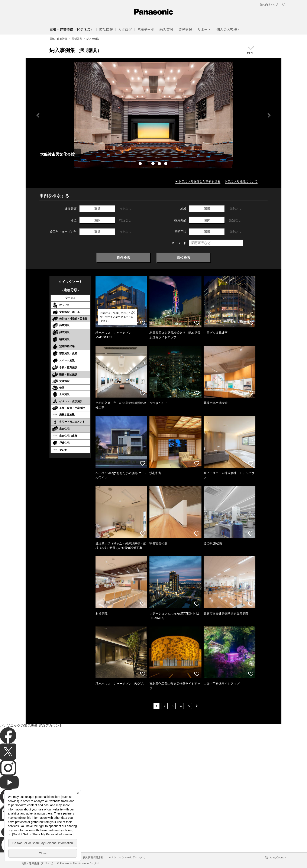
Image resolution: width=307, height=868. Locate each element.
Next (269, 115)
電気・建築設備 (58, 39)
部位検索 (184, 258)
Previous (38, 115)
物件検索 (123, 258)
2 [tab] (147, 164)
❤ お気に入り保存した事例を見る (198, 181)
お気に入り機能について (241, 181)
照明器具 (77, 39)
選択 (97, 209)
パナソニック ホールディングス (127, 857)
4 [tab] (160, 164)
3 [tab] (153, 164)
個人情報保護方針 (93, 857)
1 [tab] (141, 164)
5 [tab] (166, 164)
